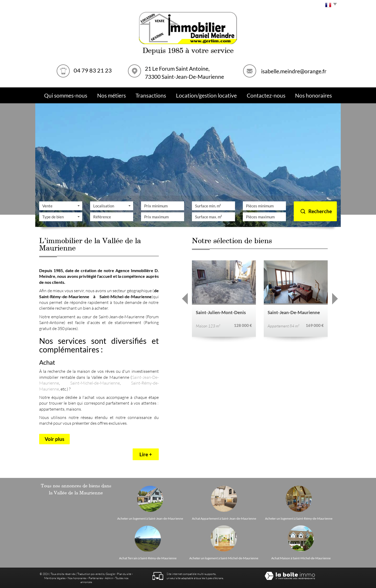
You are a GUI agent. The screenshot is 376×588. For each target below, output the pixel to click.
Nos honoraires (77, 578)
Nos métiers (111, 95)
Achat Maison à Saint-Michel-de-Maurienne (301, 558)
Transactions (151, 95)
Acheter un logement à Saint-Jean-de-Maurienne (150, 519)
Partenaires (96, 578)
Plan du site (124, 574)
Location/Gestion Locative (206, 95)
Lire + (146, 454)
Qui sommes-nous (66, 95)
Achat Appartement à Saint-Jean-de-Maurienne (224, 519)
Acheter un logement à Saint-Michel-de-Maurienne (224, 558)
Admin (109, 578)
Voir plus (54, 439)
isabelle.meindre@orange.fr (294, 71)
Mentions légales (55, 578)
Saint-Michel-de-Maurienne (95, 383)
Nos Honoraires (313, 95)
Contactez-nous (266, 95)
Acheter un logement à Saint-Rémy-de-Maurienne (299, 519)
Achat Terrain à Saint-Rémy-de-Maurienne (148, 558)
